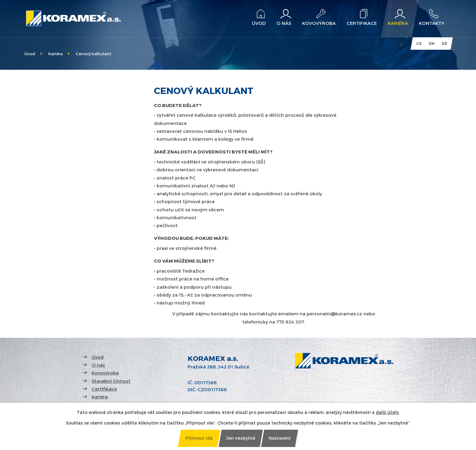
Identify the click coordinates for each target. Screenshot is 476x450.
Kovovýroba (105, 373)
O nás (98, 365)
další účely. (388, 412)
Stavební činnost (111, 381)
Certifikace (104, 389)
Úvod (30, 54)
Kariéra (55, 54)
